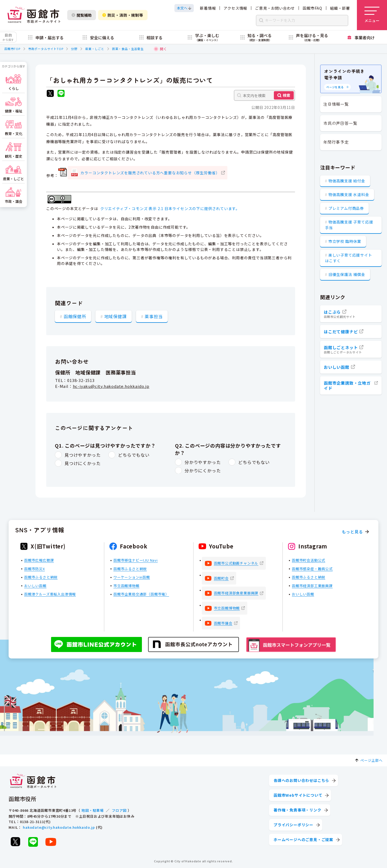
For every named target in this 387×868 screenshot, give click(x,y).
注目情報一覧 (336, 104)
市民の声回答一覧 (340, 123)
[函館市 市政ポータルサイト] (34, 15)
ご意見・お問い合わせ (275, 8)
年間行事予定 (336, 142)
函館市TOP (12, 49)
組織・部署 (340, 8)
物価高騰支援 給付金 (347, 181)
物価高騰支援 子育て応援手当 (349, 225)
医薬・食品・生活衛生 (128, 49)
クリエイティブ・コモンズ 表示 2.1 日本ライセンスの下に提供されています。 (170, 208)
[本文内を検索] (264, 95)
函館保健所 (75, 316)
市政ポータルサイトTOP (46, 49)
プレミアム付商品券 (346, 208)
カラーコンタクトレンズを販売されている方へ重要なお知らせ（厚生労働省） (150, 173)
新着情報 (208, 8)
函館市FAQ (312, 8)
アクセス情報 (235, 8)
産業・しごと (95, 49)
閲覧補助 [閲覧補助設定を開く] (82, 15)
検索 (286, 95)
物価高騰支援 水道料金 (349, 194)
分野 (74, 49)
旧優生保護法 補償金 (347, 274)
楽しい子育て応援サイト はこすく (349, 258)
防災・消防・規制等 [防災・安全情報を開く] (123, 15)
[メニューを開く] (372, 15)
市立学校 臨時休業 (345, 241)
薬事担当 (154, 316)
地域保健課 (116, 316)
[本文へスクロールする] (184, 8)
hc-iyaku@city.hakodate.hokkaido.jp (111, 386)
